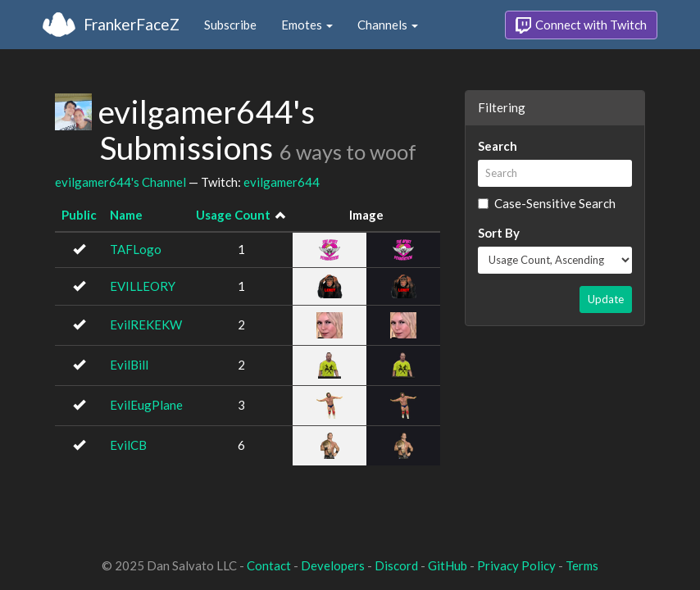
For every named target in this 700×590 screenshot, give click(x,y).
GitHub (448, 565)
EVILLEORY (143, 286)
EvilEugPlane (146, 405)
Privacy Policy (516, 565)
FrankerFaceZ (132, 24)
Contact (269, 565)
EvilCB (128, 445)
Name (126, 215)
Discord (396, 565)
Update (606, 299)
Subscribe (230, 25)
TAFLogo (136, 249)
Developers (333, 565)
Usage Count (233, 215)
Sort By (499, 233)
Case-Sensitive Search (547, 203)
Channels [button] (388, 25)
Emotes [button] (307, 25)
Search (498, 146)
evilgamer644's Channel (120, 182)
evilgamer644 (282, 182)
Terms (582, 565)
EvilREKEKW (146, 324)
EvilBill (129, 365)
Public (79, 215)
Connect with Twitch (581, 25)
